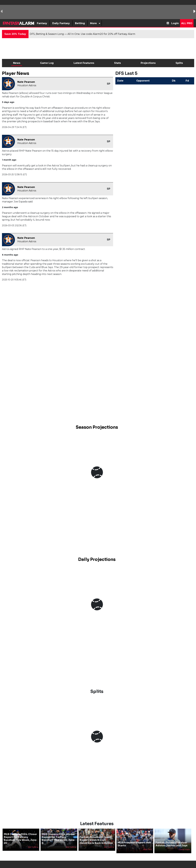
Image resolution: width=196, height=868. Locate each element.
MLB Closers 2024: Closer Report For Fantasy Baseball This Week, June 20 (20, 834)
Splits (179, 63)
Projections (148, 63)
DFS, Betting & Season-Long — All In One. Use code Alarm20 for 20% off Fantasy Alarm (82, 34)
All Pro (187, 23)
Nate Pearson (26, 82)
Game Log (47, 63)
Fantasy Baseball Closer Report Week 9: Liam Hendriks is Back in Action (96, 835)
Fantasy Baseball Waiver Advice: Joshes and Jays (172, 839)
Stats (118, 63)
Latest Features (84, 63)
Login (175, 23)
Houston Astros (27, 85)
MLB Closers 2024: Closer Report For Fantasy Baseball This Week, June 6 (58, 834)
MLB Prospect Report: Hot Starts (134, 839)
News (17, 63)
